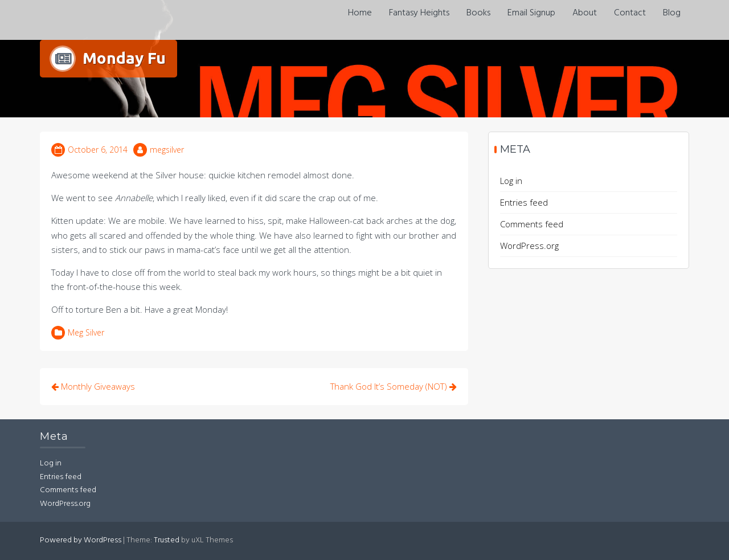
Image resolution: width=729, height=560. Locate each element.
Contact (630, 13)
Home (360, 13)
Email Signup (531, 13)
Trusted (167, 540)
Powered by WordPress (81, 540)
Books (478, 13)
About (585, 13)
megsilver (167, 150)
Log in (511, 181)
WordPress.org (529, 246)
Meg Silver (86, 332)
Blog (672, 13)
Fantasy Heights (419, 13)
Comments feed (532, 224)
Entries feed (524, 202)
